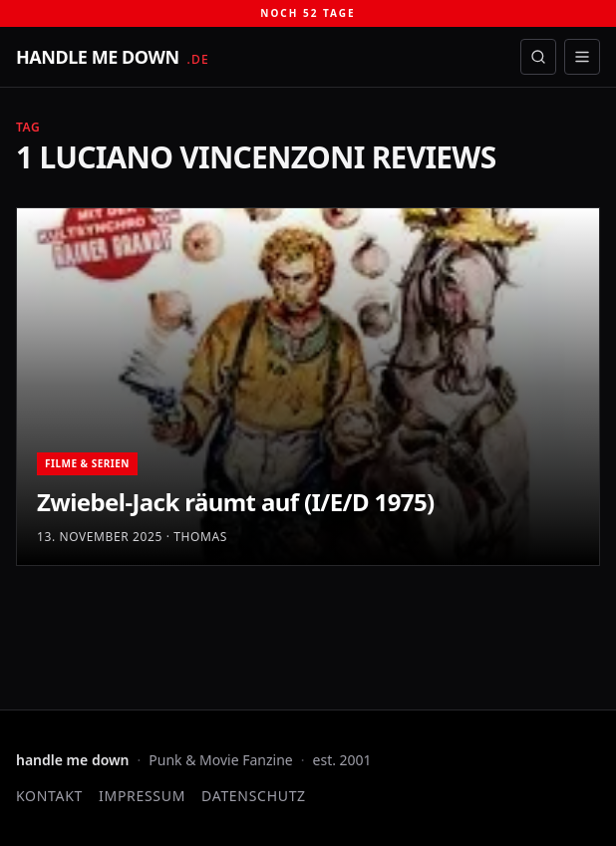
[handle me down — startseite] (113, 57)
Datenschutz (254, 796)
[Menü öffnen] (582, 57)
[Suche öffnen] (538, 57)
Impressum (142, 796)
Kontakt (49, 796)
